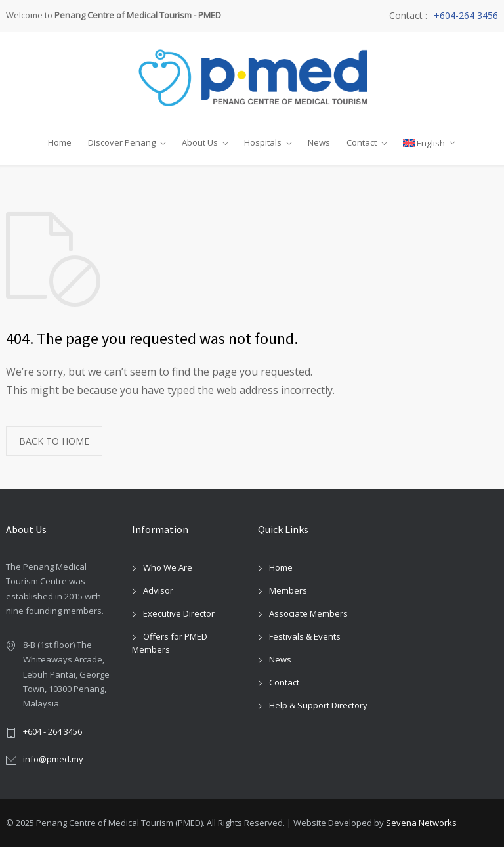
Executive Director (179, 613)
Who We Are (168, 567)
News (319, 142)
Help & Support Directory (318, 705)
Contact (362, 142)
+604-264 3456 (466, 16)
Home (60, 142)
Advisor (158, 590)
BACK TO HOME (54, 441)
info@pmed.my (53, 759)
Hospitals (263, 142)
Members (288, 590)
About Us (200, 142)
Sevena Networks (421, 823)
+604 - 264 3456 (52, 731)
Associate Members (308, 613)
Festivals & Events (305, 636)
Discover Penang (122, 142)
